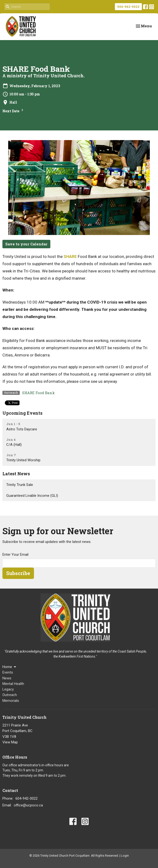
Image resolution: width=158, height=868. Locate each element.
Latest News (16, 474)
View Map (10, 742)
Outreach (10, 695)
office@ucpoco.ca (28, 805)
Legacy (8, 689)
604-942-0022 (128, 7)
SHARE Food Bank (38, 393)
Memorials (11, 701)
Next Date (13, 110)
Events (8, 672)
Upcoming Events (22, 413)
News (7, 678)
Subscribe (18, 573)
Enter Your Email (15, 555)
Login (125, 856)
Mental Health (13, 684)
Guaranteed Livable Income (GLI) (32, 496)
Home (10, 667)
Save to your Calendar (26, 244)
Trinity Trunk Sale (20, 485)
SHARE (70, 256)
